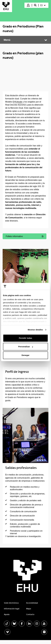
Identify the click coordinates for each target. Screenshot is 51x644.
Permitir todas (26, 338)
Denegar (25, 355)
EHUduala (17, 102)
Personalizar (26, 347)
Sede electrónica (11, 603)
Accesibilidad (32, 603)
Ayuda (7, 614)
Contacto (30, 614)
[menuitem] (43, 5)
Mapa (29, 609)
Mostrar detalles (35, 330)
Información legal (12, 609)
